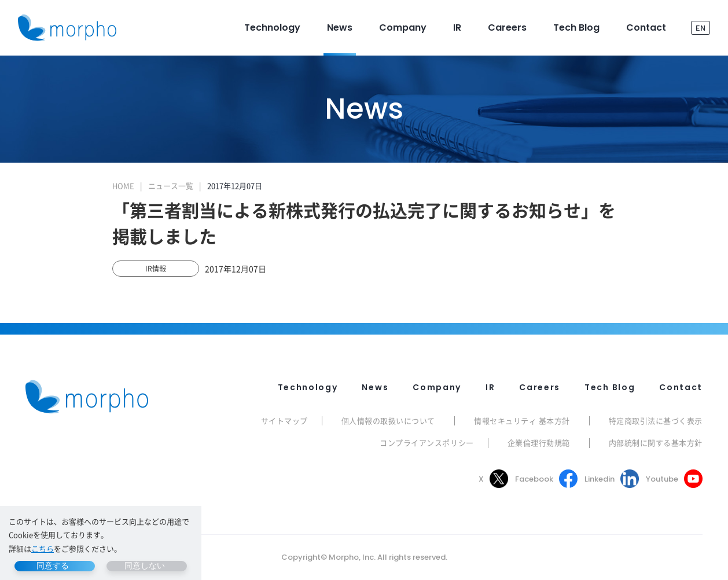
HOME (123, 186)
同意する (53, 566)
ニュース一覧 (171, 186)
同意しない (145, 566)
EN (701, 27)
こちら (43, 548)
